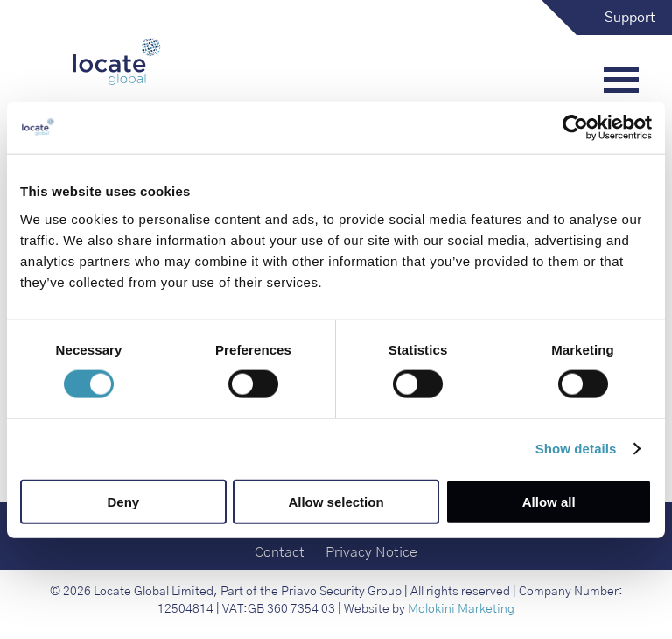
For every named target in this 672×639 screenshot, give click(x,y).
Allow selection (336, 501)
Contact (280, 552)
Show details (576, 449)
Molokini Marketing (461, 609)
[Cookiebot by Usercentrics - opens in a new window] (575, 128)
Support (630, 18)
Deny (123, 501)
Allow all (549, 501)
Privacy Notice (371, 552)
